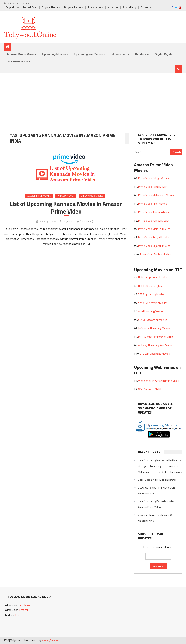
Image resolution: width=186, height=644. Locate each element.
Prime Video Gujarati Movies (154, 246)
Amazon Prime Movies (21, 54)
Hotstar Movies (95, 7)
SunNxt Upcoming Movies (153, 320)
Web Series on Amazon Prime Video (159, 381)
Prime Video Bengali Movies (154, 237)
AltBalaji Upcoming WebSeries (155, 345)
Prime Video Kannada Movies (155, 212)
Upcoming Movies (54, 54)
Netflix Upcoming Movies (152, 286)
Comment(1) (87, 221)
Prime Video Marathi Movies (154, 229)
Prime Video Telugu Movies (154, 178)
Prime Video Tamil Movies (153, 187)
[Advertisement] (93, 100)
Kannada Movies (66, 196)
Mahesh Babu (30, 7)
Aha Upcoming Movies (151, 311)
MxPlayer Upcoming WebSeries (156, 337)
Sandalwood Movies (92, 196)
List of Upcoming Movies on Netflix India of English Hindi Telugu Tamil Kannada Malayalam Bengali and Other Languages (160, 466)
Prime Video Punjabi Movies (154, 221)
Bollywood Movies (74, 7)
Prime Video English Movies (155, 254)
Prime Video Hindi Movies (153, 204)
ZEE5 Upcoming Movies (151, 294)
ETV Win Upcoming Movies (155, 354)
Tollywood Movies (51, 7)
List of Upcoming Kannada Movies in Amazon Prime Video (66, 208)
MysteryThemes (50, 640)
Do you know (12, 7)
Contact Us (146, 7)
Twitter (24, 610)
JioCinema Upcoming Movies (154, 328)
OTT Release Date (18, 61)
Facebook (24, 605)
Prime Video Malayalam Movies (156, 195)
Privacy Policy (129, 7)
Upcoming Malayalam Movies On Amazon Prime (156, 518)
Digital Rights (164, 54)
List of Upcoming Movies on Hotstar (157, 480)
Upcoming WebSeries (89, 54)
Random (141, 54)
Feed (18, 615)
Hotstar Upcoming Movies (153, 277)
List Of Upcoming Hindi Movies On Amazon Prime (156, 490)
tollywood (68, 221)
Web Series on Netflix (150, 389)
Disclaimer (113, 7)
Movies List (119, 54)
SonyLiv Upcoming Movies (153, 303)
